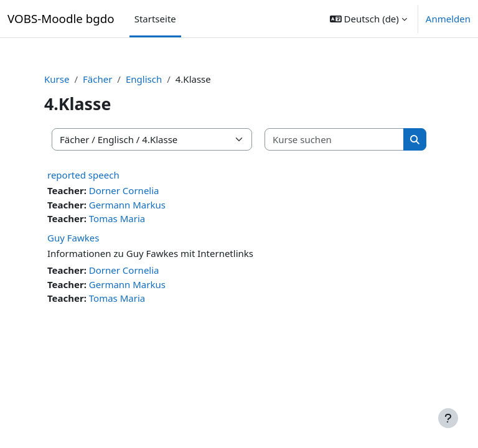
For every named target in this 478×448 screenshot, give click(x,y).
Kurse (57, 79)
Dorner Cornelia (124, 190)
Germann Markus (127, 205)
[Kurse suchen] (335, 140)
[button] (368, 19)
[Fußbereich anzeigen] (448, 418)
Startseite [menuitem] (155, 19)
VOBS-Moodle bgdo (61, 18)
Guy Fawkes (73, 238)
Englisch (144, 79)
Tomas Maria (117, 218)
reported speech (83, 175)
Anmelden (448, 19)
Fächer (97, 79)
